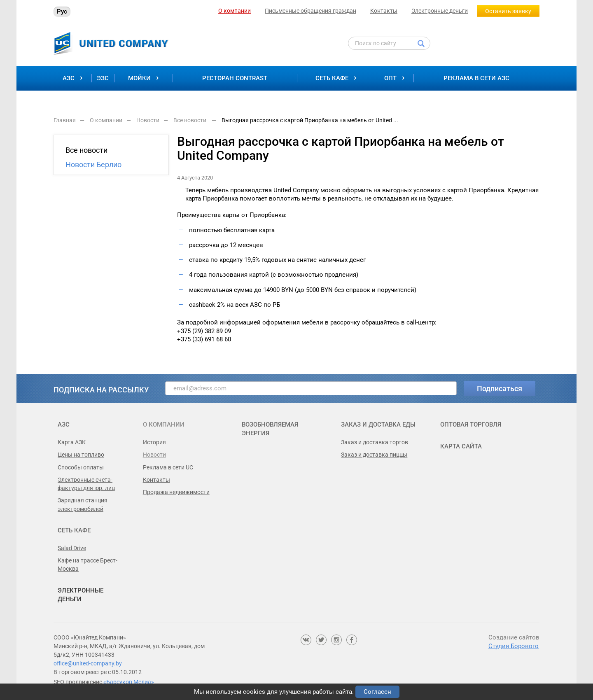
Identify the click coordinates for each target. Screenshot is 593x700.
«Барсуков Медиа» (129, 682)
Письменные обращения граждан (311, 11)
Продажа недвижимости (176, 492)
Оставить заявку (508, 11)
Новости (154, 455)
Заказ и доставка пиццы (374, 455)
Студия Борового (514, 646)
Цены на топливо (81, 455)
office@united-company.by (88, 663)
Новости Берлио (93, 164)
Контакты (384, 11)
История (154, 442)
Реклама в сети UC (168, 467)
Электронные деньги (440, 11)
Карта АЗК (72, 442)
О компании (235, 11)
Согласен (377, 692)
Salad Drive (72, 548)
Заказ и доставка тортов (375, 442)
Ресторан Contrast (235, 78)
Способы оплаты (81, 467)
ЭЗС (103, 78)
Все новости (86, 150)
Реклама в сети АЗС (476, 78)
